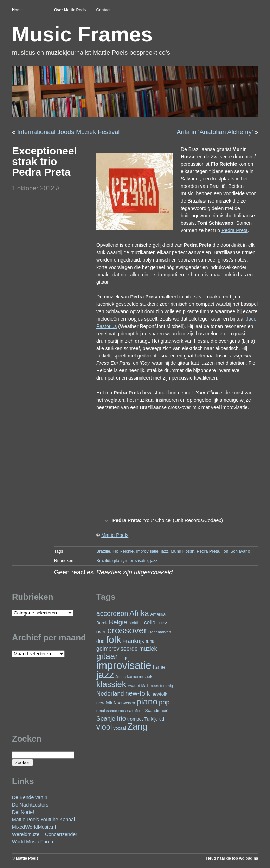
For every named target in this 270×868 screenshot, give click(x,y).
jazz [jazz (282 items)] (105, 675)
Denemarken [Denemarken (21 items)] (160, 632)
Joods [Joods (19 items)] (120, 677)
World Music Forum (33, 842)
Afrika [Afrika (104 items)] (139, 613)
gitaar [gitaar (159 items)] (107, 656)
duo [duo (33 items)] (101, 641)
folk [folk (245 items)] (114, 640)
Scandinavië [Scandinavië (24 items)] (157, 711)
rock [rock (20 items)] (122, 711)
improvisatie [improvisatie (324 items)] (124, 665)
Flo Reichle (123, 551)
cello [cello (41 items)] (150, 622)
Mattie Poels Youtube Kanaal (43, 820)
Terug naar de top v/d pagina (232, 858)
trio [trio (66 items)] (121, 718)
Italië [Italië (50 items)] (159, 667)
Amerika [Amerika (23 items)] (158, 614)
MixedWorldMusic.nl (34, 827)
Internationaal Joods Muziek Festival (68, 132)
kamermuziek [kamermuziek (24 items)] (140, 677)
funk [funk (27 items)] (150, 641)
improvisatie (147, 551)
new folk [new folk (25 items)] (104, 703)
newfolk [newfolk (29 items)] (159, 694)
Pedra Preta (208, 551)
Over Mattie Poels (70, 10)
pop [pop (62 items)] (164, 702)
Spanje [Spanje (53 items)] (106, 718)
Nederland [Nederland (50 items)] (110, 694)
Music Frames (82, 34)
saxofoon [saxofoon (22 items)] (136, 711)
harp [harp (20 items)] (123, 658)
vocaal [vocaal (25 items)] (120, 728)
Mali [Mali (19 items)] (145, 686)
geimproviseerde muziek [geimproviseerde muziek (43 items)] (127, 649)
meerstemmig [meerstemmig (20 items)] (161, 686)
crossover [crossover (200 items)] (127, 630)
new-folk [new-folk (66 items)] (137, 693)
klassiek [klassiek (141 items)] (111, 684)
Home (17, 10)
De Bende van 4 (30, 797)
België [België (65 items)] (118, 622)
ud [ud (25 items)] (162, 719)
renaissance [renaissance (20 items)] (107, 711)
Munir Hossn (182, 551)
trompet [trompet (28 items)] (135, 719)
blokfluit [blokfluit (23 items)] (136, 623)
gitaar (118, 561)
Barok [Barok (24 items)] (102, 623)
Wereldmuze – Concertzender (45, 834)
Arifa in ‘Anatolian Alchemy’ (215, 132)
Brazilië (103, 551)
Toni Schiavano (236, 551)
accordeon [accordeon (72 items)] (112, 614)
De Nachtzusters (30, 805)
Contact (104, 10)
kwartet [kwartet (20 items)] (133, 686)
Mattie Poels (27, 858)
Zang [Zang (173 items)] (137, 726)
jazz (164, 551)
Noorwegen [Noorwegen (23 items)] (124, 703)
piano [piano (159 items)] (147, 701)
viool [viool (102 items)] (104, 727)
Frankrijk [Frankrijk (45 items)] (133, 641)
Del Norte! (23, 812)
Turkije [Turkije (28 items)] (151, 719)
